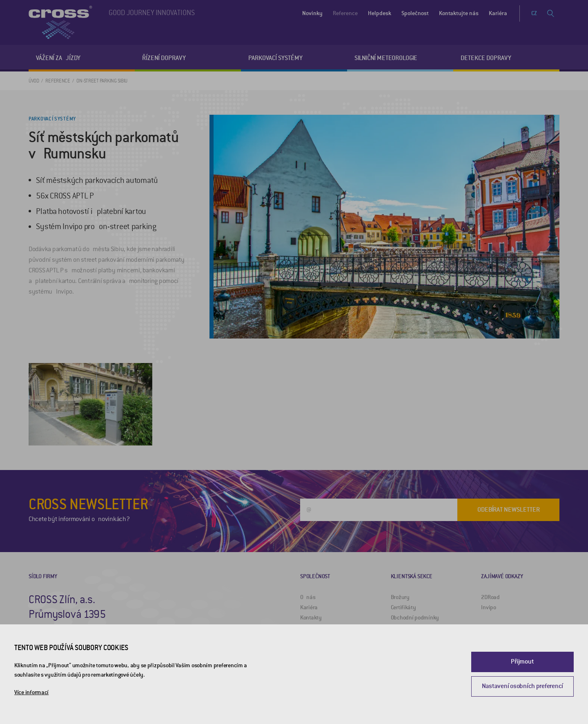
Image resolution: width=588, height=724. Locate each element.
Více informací (31, 692)
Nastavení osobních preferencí (522, 686)
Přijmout (522, 662)
